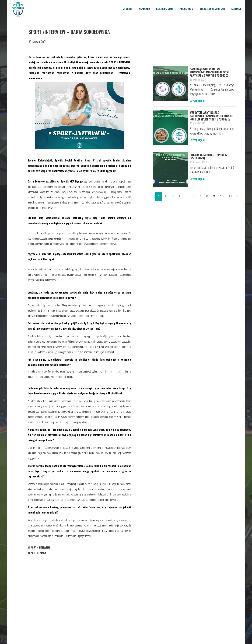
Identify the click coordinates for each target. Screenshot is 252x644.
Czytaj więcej (197, 101)
